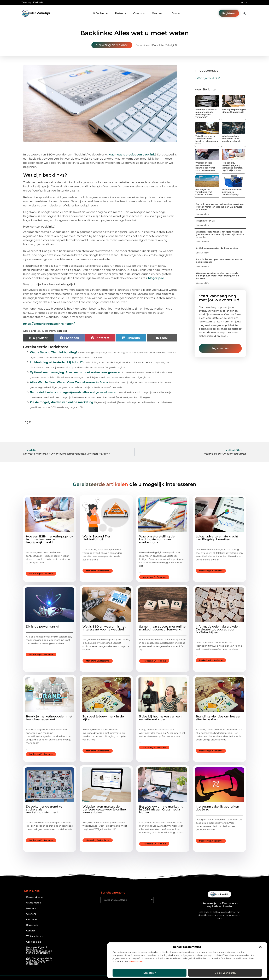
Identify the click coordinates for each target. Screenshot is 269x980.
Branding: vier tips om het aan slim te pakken (219, 718)
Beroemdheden (35, 897)
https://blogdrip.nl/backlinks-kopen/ (49, 324)
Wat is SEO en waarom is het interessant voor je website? (104, 628)
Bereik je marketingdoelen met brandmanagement (49, 718)
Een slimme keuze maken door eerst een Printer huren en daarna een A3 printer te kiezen (220, 207)
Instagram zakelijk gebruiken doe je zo (217, 808)
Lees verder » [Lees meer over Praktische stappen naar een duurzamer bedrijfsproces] (203, 266)
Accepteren (150, 973)
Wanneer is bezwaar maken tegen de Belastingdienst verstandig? (206, 113)
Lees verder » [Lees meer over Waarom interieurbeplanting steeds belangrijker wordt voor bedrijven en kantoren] (203, 283)
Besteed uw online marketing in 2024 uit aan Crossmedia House (161, 809)
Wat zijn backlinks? (208, 78)
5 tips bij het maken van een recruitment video (160, 718)
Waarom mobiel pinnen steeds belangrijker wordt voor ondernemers (205, 166)
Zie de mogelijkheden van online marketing (62, 402)
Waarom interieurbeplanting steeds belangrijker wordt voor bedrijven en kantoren (217, 276)
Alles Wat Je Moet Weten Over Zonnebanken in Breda (69, 382)
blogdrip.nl (156, 278)
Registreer (32, 925)
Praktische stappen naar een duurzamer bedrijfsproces (220, 261)
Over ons (139, 13)
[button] (260, 947)
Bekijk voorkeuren (225, 973)
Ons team (158, 13)
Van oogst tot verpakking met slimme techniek (204, 192)
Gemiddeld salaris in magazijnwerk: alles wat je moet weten (74, 392)
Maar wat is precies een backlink (132, 155)
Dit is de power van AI (42, 627)
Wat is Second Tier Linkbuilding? (54, 352)
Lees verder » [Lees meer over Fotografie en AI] (203, 225)
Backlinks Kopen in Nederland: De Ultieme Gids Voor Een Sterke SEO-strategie (39, 950)
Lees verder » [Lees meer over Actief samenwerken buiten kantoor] (203, 253)
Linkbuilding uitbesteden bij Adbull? (56, 362)
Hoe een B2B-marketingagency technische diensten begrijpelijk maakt (232, 166)
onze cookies (136, 961)
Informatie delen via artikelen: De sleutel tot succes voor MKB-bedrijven (218, 629)
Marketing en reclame (112, 45)
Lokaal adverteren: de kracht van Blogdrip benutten (217, 538)
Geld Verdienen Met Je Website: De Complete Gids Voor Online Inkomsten (39, 961)
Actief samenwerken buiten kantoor (217, 248)
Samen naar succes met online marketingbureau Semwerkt (162, 628)
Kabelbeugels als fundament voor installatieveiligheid (231, 139)
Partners (120, 13)
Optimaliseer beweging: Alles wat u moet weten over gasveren (76, 372)
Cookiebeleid (34, 942)
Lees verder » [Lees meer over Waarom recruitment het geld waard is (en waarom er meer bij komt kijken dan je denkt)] (203, 242)
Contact (177, 13)
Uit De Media (100, 13)
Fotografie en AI (205, 221)
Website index (34, 936)
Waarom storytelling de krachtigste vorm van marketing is (157, 539)
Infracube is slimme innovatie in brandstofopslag (232, 192)
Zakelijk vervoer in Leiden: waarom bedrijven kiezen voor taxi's (207, 140)
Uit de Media (34, 903)
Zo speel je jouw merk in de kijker (103, 718)
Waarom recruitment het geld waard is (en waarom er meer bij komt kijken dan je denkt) (220, 234)
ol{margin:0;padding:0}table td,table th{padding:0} (236, 111)
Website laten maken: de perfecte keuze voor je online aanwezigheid (104, 809)
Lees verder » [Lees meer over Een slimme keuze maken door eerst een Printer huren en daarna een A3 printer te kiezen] (203, 214)
